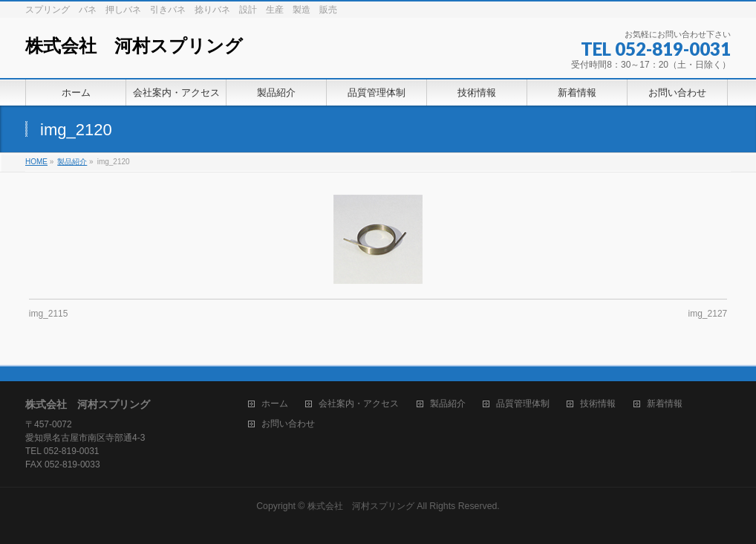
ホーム (275, 404)
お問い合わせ (288, 424)
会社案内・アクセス (359, 404)
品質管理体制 (523, 404)
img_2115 (49, 314)
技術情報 (598, 404)
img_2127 (708, 314)
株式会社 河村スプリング (134, 46)
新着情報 (665, 404)
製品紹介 (448, 404)
